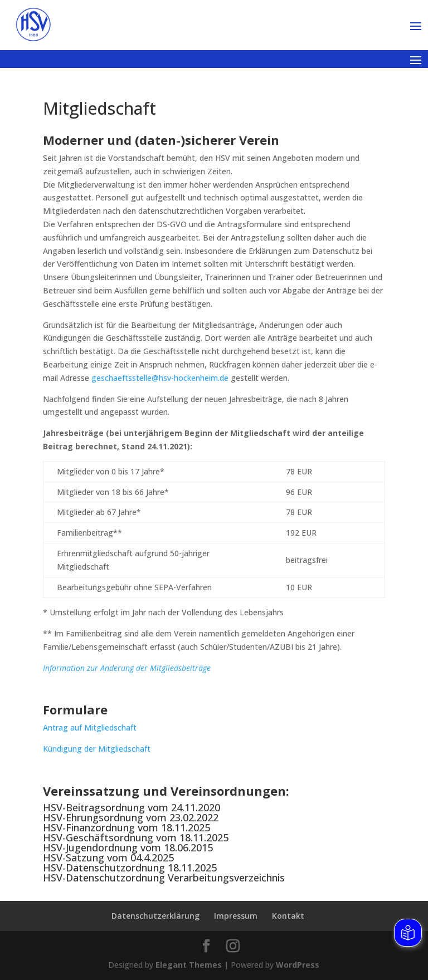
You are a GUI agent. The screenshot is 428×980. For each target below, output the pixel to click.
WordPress (298, 965)
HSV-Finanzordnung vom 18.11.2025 (127, 827)
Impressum (236, 916)
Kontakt (288, 916)
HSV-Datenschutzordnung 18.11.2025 (130, 868)
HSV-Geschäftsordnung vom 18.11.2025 (136, 837)
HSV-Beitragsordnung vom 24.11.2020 (132, 807)
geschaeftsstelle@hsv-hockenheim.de (160, 378)
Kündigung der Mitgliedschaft (97, 749)
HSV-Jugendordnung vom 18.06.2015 (128, 847)
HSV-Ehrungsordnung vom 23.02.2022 (131, 817)
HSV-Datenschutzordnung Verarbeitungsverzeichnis (164, 878)
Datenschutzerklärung (155, 916)
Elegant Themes (189, 965)
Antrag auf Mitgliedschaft (90, 727)
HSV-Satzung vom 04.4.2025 (108, 857)
